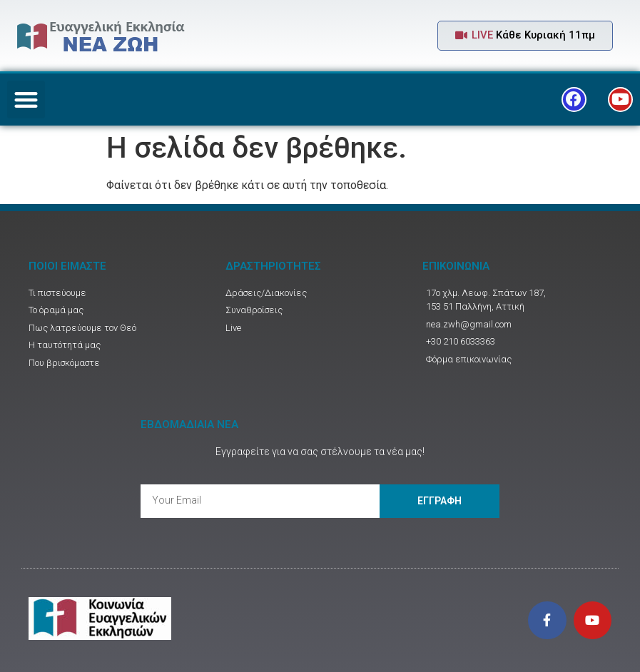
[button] (525, 36)
